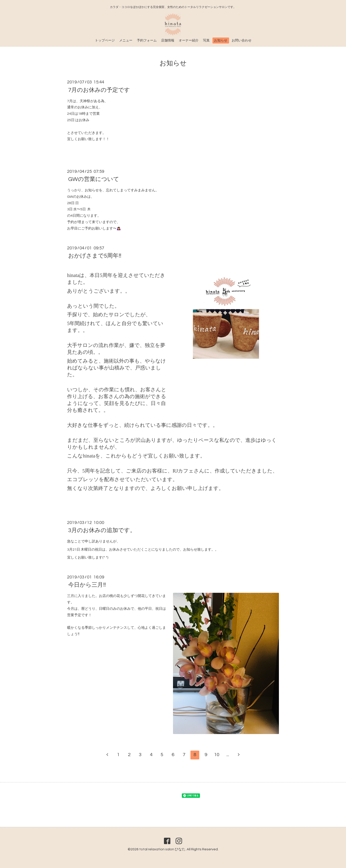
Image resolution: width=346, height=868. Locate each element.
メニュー (126, 40)
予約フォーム (147, 40)
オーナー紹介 (189, 40)
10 (217, 755)
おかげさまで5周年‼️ (95, 256)
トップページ (105, 40)
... (228, 755)
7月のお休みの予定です (99, 90)
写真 (206, 40)
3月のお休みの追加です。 (102, 530)
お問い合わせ (242, 40)
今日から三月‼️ (87, 585)
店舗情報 (168, 40)
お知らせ (221, 40)
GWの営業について (94, 179)
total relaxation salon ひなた (162, 849)
